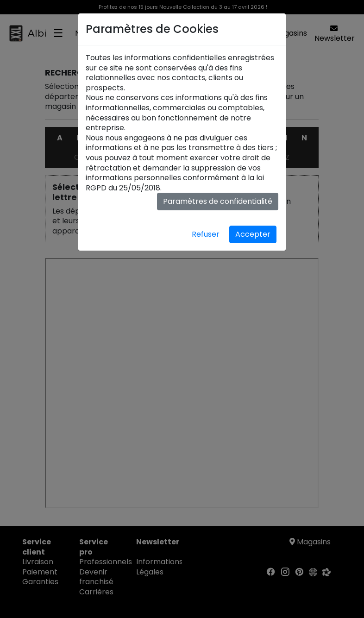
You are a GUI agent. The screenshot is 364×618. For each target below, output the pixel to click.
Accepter (253, 234)
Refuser (206, 234)
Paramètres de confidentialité (218, 201)
